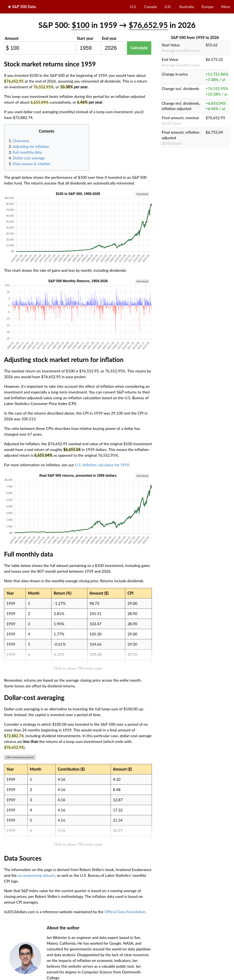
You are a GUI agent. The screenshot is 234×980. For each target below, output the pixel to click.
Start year (85, 38)
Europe (208, 7)
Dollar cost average (29, 158)
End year (109, 38)
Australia (187, 7)
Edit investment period (20, 757)
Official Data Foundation (125, 912)
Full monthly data (27, 152)
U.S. (133, 7)
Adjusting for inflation (31, 146)
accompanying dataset (36, 875)
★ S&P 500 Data (22, 7)
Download (142, 194)
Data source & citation (31, 164)
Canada (151, 7)
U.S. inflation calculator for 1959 (102, 465)
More (226, 7)
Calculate (139, 48)
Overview (21, 141)
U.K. (168, 7)
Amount (12, 38)
